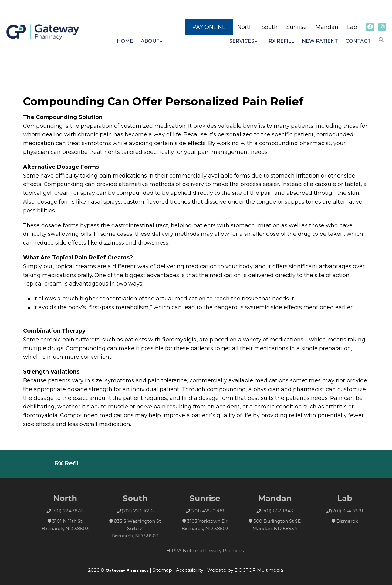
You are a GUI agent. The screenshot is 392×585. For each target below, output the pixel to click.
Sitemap (162, 570)
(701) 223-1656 (144, 511)
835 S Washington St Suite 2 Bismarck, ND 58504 (143, 528)
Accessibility (190, 570)
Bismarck (354, 521)
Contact (358, 41)
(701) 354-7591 (354, 511)
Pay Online (209, 27)
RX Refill (281, 41)
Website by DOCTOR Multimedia (245, 570)
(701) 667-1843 (284, 511)
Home (125, 41)
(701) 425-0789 (214, 511)
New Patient (320, 41)
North (245, 27)
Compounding (194, 41)
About (150, 41)
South (270, 27)
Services (242, 41)
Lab (352, 27)
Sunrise (297, 27)
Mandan (327, 27)
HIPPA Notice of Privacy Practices (212, 551)
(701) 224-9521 (74, 511)
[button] (381, 40)
